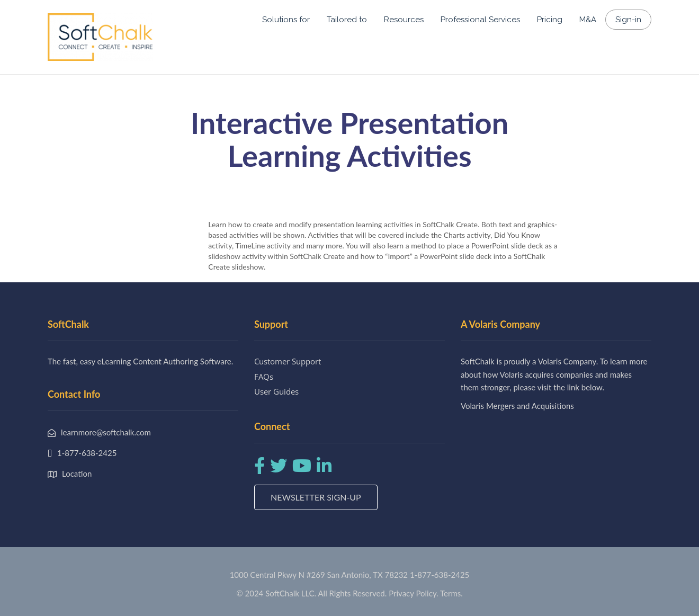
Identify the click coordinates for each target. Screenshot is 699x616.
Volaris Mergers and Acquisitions (517, 406)
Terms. (451, 593)
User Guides (276, 391)
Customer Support (288, 361)
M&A (588, 20)
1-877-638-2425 (440, 575)
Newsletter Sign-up (316, 497)
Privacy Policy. (414, 593)
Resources (404, 20)
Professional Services (480, 20)
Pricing (550, 20)
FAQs (264, 377)
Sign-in (628, 20)
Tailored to (347, 20)
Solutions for (286, 20)
